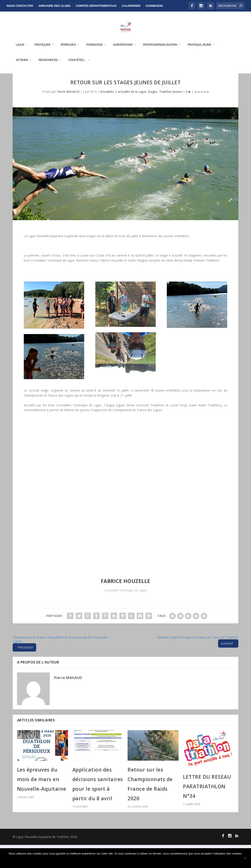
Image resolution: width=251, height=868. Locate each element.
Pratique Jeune (199, 50)
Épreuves (68, 50)
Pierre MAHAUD (68, 115)
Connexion (154, 6)
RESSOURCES (48, 66)
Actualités (107, 115)
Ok (127, 861)
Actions (22, 66)
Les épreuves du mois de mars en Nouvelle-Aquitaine (42, 802)
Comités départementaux (96, 6)
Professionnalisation (160, 50)
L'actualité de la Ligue (131, 115)
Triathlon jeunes (171, 115)
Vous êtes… (77, 66)
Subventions (123, 50)
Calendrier (131, 6)
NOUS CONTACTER (20, 6)
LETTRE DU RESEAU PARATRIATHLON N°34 (207, 809)
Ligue (20, 50)
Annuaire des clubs (54, 6)
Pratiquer (42, 50)
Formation (94, 50)
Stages (153, 115)
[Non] (245, 858)
